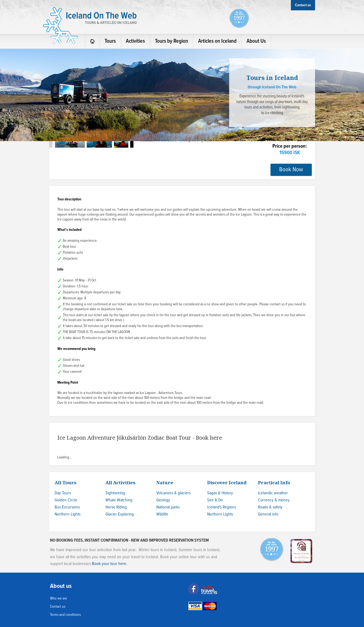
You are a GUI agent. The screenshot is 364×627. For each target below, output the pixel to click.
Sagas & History (220, 493)
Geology (163, 500)
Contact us (58, 607)
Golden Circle (66, 500)
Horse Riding (116, 507)
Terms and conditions (65, 615)
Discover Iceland (227, 482)
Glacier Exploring (120, 514)
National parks (168, 507)
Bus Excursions (67, 507)
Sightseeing (115, 493)
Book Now (291, 170)
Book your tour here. (110, 564)
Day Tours (63, 493)
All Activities (120, 482)
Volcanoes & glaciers (173, 493)
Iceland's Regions (222, 507)
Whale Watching (119, 500)
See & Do (215, 500)
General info (268, 514)
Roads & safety (270, 507)
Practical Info (274, 482)
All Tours (66, 482)
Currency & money (274, 500)
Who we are (59, 598)
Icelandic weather (273, 493)
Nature (165, 482)
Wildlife (162, 514)
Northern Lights (68, 514)
